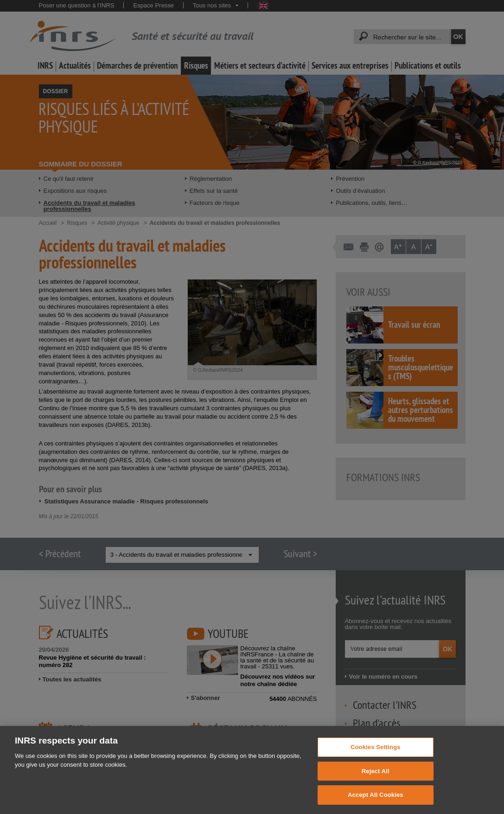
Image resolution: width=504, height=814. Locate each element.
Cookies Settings (376, 755)
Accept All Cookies (376, 804)
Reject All (376, 779)
